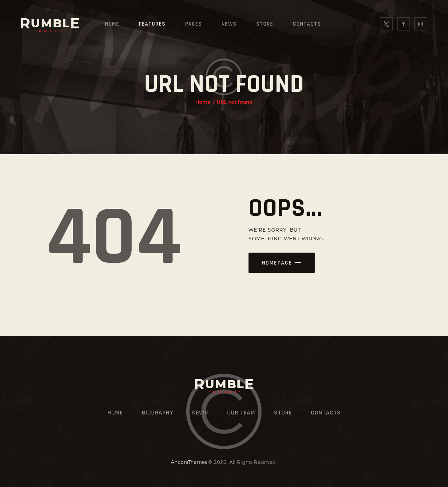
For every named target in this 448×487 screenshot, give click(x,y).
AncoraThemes (189, 462)
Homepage (277, 263)
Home (203, 102)
